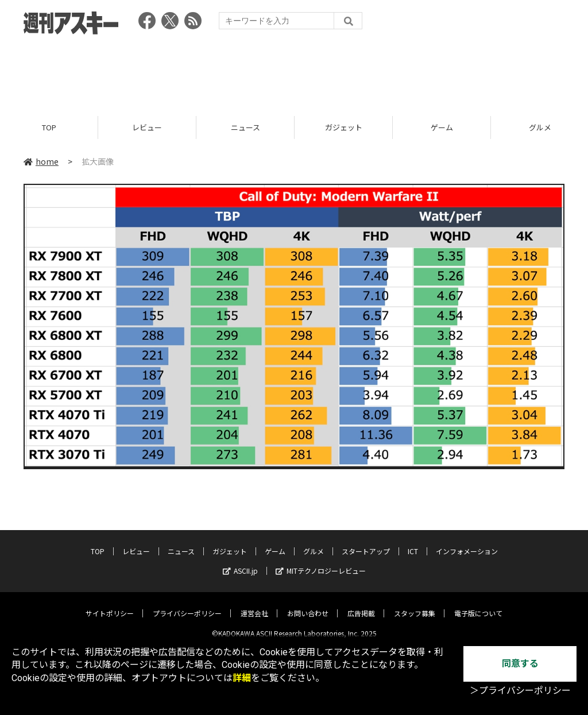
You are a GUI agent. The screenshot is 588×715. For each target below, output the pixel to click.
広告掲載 (361, 604)
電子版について (478, 604)
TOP (49, 128)
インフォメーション (467, 542)
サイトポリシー (110, 604)
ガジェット (344, 128)
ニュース (245, 128)
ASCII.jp (240, 562)
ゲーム (442, 128)
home (41, 162)
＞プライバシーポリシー (520, 691)
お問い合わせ (308, 604)
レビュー (147, 128)
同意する (520, 664)
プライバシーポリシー (187, 604)
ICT (413, 542)
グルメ (314, 542)
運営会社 (254, 604)
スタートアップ (366, 542)
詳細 (242, 678)
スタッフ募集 (415, 604)
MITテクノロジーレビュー (321, 562)
